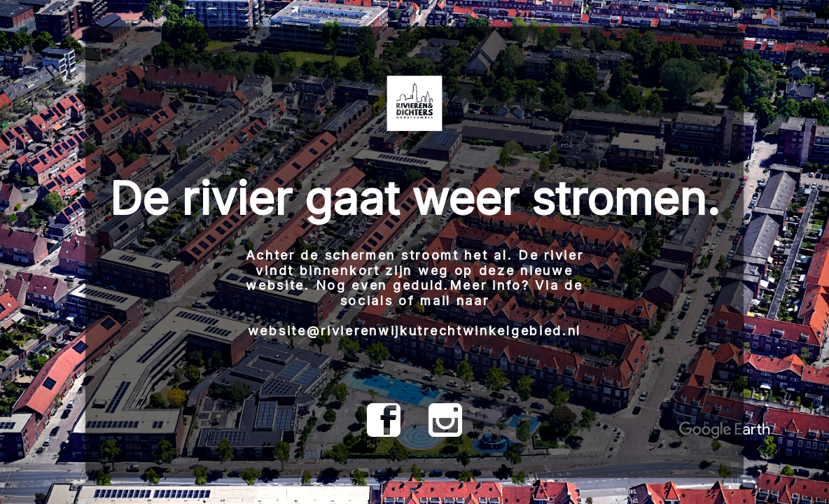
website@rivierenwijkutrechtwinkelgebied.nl (415, 331)
